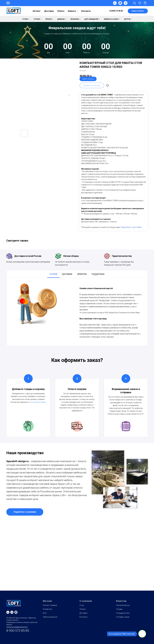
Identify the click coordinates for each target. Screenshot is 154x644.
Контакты (86, 11)
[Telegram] (126, 4)
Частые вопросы (123, 605)
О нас (82, 605)
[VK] (115, 4)
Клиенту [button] (72, 11)
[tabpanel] (77, 312)
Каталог (37, 11)
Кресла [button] (49, 19)
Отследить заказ (123, 617)
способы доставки (37, 402)
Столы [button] (25, 19)
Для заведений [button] (91, 19)
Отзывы (119, 609)
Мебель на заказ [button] (111, 19)
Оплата (61, 11)
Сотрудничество (123, 613)
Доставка (49, 11)
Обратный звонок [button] (50, 617)
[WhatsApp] (120, 4)
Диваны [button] (61, 19)
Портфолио (48, 609)
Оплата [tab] (53, 274)
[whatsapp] (16, 612)
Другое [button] (127, 19)
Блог (45, 613)
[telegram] (12, 612)
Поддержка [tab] (98, 274)
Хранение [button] (75, 19)
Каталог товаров (50, 605)
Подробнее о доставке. (131, 227)
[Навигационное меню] (8, 3)
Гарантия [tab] (82, 274)
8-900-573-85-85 (18, 631)
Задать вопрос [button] (88, 79)
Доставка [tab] (67, 274)
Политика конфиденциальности (17, 627)
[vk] (8, 612)
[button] (134, 3)
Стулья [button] (37, 19)
